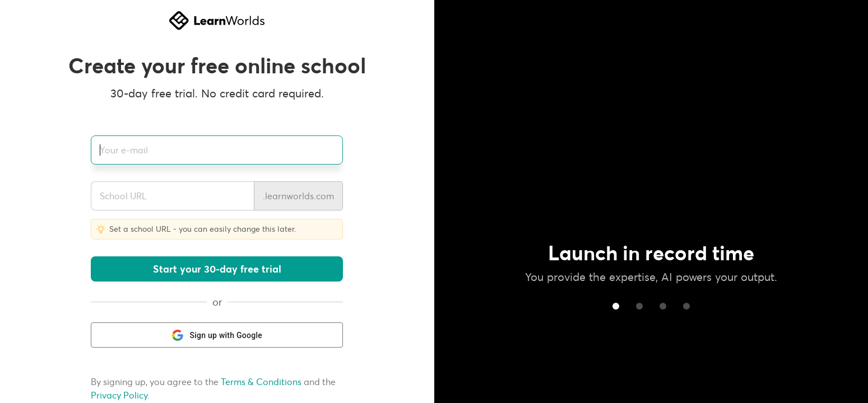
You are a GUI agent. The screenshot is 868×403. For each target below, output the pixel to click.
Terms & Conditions (261, 382)
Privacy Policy (119, 395)
